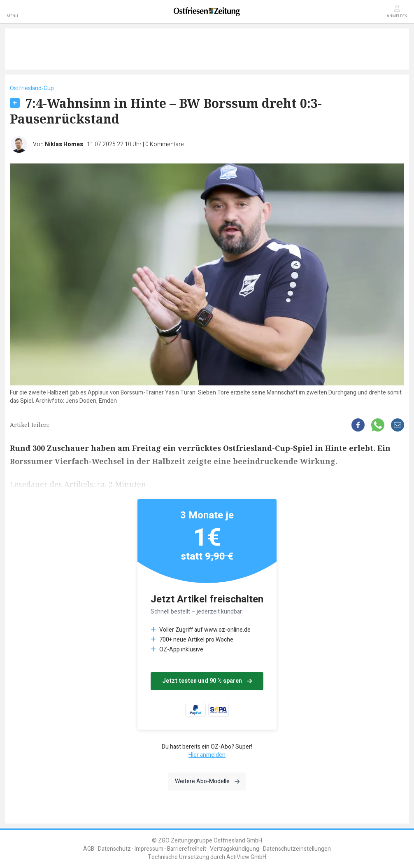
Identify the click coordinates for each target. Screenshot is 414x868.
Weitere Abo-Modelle (207, 781)
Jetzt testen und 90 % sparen (207, 681)
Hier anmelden (207, 755)
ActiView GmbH (246, 857)
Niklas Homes (64, 144)
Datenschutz (114, 849)
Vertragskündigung (235, 849)
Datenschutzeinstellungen (297, 849)
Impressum (149, 849)
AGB (89, 849)
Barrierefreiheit (187, 849)
